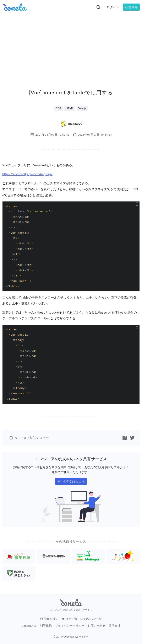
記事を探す (49, 619)
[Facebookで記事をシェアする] (125, 438)
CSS (58, 108)
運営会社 (114, 626)
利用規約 (46, 626)
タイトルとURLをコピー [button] (29, 438)
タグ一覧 (69, 619)
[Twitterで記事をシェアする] (132, 438)
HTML (70, 108)
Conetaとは (29, 626)
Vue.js (82, 108)
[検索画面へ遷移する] (99, 7)
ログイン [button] (113, 7)
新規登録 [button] (131, 7)
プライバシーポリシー (70, 626)
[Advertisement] (71, 45)
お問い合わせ (97, 626)
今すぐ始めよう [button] (71, 481)
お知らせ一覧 (91, 619)
